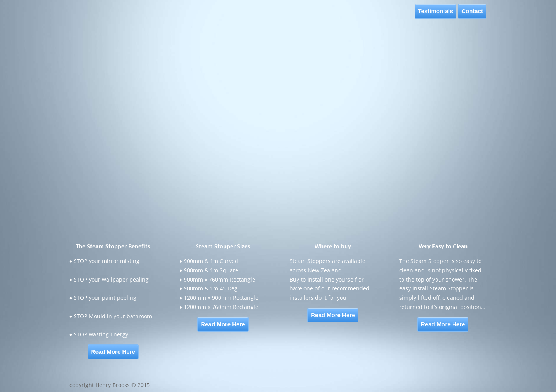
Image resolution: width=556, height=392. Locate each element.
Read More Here (113, 352)
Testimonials (436, 11)
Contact (472, 11)
